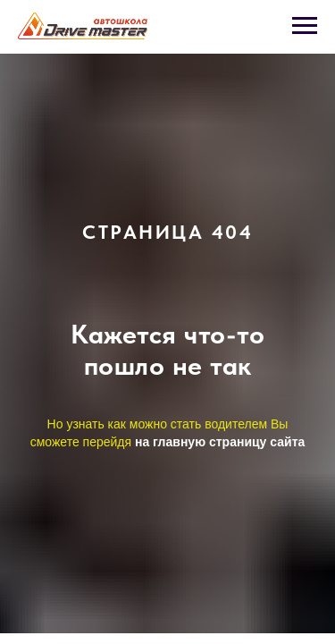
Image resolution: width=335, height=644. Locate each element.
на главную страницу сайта (220, 442)
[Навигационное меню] (305, 26)
